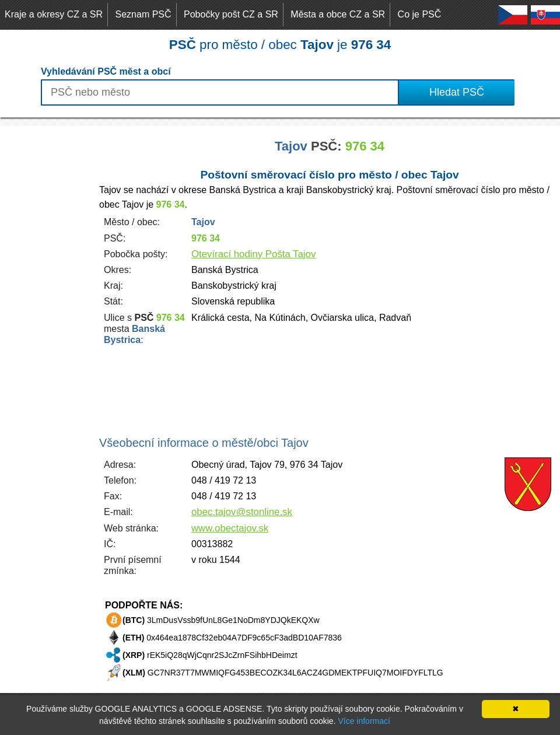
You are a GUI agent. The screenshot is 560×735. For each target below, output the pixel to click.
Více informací (364, 721)
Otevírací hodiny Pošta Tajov (253, 254)
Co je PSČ (420, 14)
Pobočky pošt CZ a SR (231, 14)
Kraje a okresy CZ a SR (54, 14)
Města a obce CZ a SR (338, 14)
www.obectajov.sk (230, 528)
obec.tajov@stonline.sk (242, 512)
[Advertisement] (47, 301)
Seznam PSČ (143, 14)
